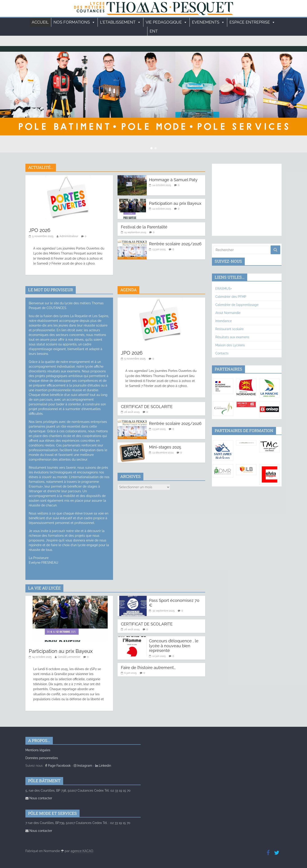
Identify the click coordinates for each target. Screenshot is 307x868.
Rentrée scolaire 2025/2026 (175, 244)
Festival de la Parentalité (144, 227)
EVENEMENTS (208, 22)
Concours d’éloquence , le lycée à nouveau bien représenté (174, 646)
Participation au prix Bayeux (175, 203)
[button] (7, 91)
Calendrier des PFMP (231, 297)
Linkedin (103, 766)
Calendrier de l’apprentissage (237, 305)
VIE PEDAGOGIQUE (166, 22)
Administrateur (69, 236)
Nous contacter (39, 798)
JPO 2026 (40, 230)
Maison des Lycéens (230, 345)
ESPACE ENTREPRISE (252, 22)
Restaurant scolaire (229, 329)
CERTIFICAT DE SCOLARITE (147, 407)
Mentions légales (38, 750)
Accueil (40, 22)
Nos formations (74, 22)
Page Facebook (58, 766)
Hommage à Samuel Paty (173, 180)
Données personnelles (42, 758)
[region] (153, 91)
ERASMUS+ (224, 289)
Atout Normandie (228, 313)
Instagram (83, 766)
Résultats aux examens (232, 337)
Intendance (224, 321)
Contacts (222, 353)
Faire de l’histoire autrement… (148, 668)
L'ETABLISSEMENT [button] (120, 22)
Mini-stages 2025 (165, 447)
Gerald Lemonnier (69, 657)
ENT (154, 31)
